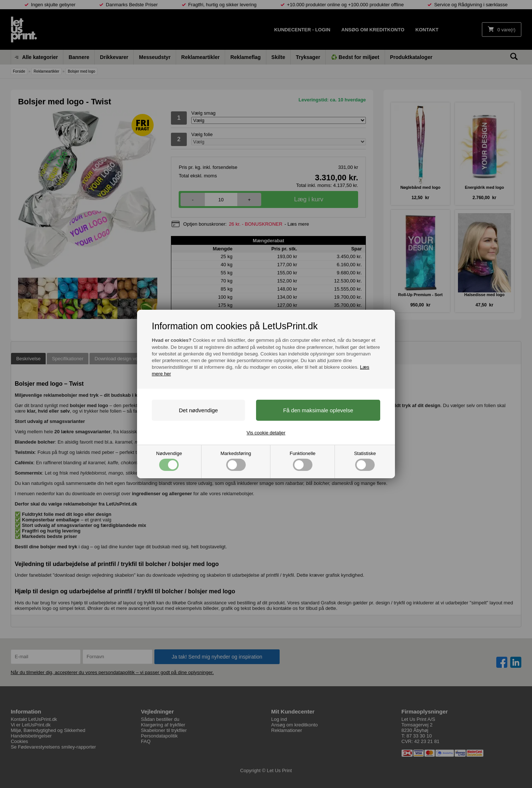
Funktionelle (302, 461)
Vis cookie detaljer (266, 433)
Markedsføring (236, 461)
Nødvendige (169, 461)
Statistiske (365, 461)
